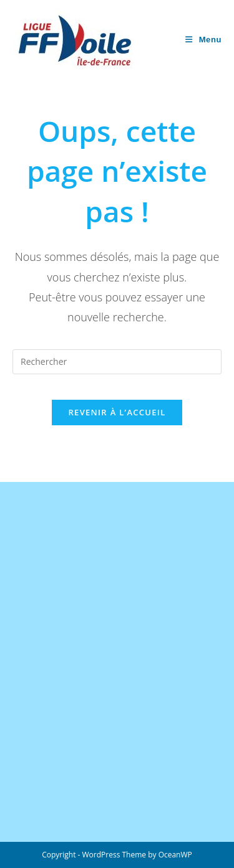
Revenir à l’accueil (117, 412)
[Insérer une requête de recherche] (117, 362)
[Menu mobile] (203, 40)
